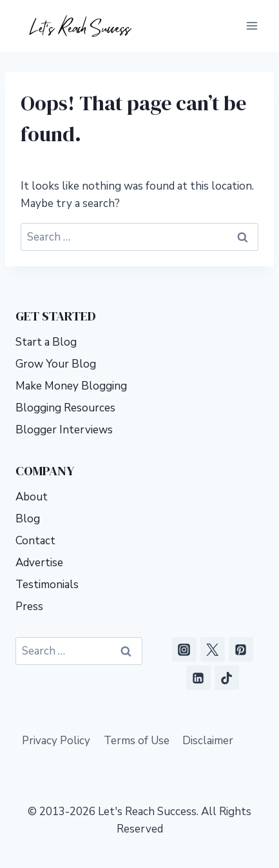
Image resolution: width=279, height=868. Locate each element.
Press (29, 607)
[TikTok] (227, 678)
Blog (28, 519)
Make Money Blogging (71, 386)
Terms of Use (137, 741)
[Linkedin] (198, 678)
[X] (213, 649)
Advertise (39, 563)
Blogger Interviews (64, 430)
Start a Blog (46, 342)
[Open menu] (252, 25)
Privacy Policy (56, 741)
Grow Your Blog (56, 364)
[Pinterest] (241, 649)
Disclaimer (208, 741)
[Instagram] (184, 649)
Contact (35, 541)
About (32, 497)
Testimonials (47, 585)
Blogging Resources (65, 408)
